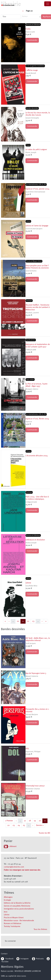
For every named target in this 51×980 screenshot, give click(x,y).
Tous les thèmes (40, 929)
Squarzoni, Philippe (33, 752)
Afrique (29, 451)
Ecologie (7, 900)
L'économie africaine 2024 (37, 456)
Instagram (22, 959)
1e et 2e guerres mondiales (35, 66)
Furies (28, 29)
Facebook (7, 959)
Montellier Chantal (33, 789)
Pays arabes (30, 379)
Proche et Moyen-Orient (14, 918)
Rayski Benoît (31, 73)
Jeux (6, 912)
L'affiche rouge (32, 70)
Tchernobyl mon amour (35, 786)
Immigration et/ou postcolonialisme (19, 909)
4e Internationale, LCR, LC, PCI (36, 185)
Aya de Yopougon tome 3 (36, 673)
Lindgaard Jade (31, 502)
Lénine (7, 915)
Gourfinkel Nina (31, 586)
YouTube (5, 962)
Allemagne (8, 897)
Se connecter (10, 941)
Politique (29, 301)
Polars (28, 145)
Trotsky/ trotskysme (12, 926)
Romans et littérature (13, 924)
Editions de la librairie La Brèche (17, 903)
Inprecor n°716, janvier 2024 (37, 189)
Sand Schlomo (31, 271)
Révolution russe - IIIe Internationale (19, 921)
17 (26, 820)
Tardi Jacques (31, 644)
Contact (4, 954)
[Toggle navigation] (48, 4)
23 (34, 621)
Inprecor (29, 422)
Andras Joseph (31, 543)
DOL (27, 749)
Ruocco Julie (30, 32)
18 (31, 820)
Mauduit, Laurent (32, 313)
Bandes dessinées (32, 108)
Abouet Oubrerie (32, 676)
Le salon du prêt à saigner (36, 150)
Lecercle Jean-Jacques (34, 229)
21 (24, 621)
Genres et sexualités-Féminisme (17, 906)
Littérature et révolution (35, 540)
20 (19, 621)
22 (29, 621)
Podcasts (38, 959)
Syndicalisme (31, 340)
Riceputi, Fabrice (32, 389)
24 (20, 825)
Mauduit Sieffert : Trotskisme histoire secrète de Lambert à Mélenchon (38, 307)
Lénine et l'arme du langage (37, 226)
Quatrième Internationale (35, 192)
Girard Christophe (32, 118)
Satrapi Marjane (32, 715)
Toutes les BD (44, 833)
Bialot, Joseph (31, 153)
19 (35, 820)
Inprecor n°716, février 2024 (37, 419)
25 (25, 825)
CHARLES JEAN (31, 350)
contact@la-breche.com (14, 867)
